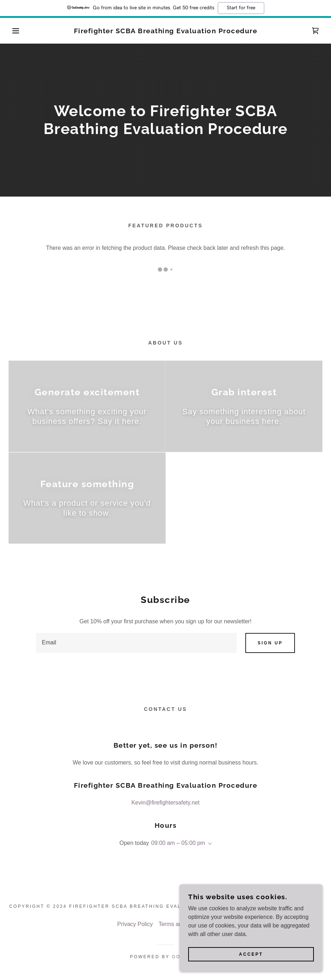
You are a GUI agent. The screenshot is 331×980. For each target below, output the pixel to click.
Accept (251, 964)
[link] (166, 31)
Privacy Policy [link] (135, 924)
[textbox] (136, 643)
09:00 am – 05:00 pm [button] (178, 843)
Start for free (241, 8)
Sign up (270, 643)
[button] (17, 31)
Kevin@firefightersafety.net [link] (165, 803)
